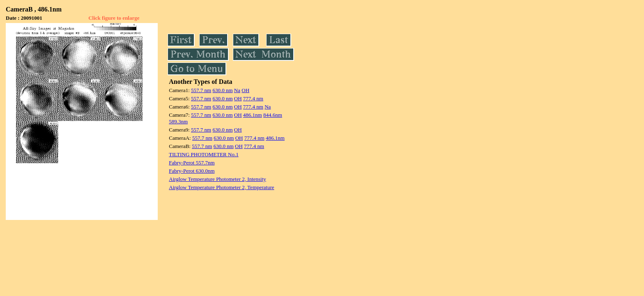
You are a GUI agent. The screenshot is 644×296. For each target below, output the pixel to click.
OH (245, 90)
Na (237, 90)
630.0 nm (222, 90)
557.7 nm (201, 90)
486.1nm (253, 115)
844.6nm (273, 115)
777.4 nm (253, 98)
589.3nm (178, 121)
